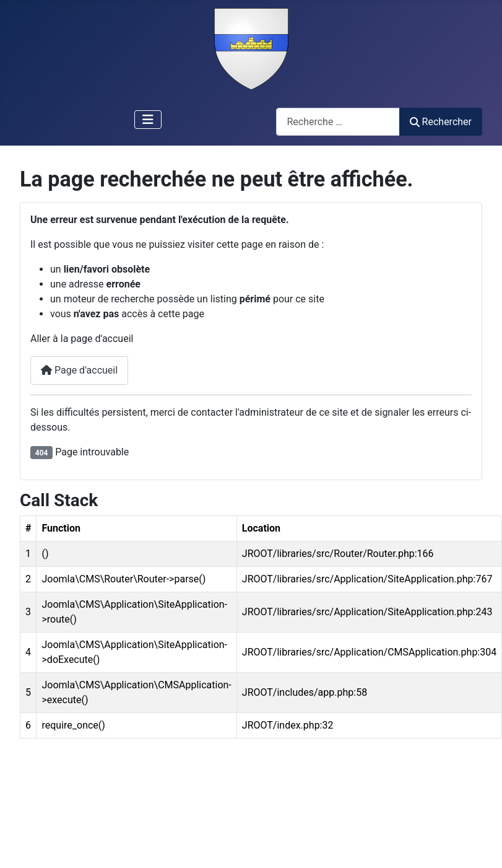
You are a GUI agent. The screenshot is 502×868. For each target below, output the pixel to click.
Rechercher (441, 122)
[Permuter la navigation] (148, 120)
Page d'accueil (79, 370)
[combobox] (338, 122)
